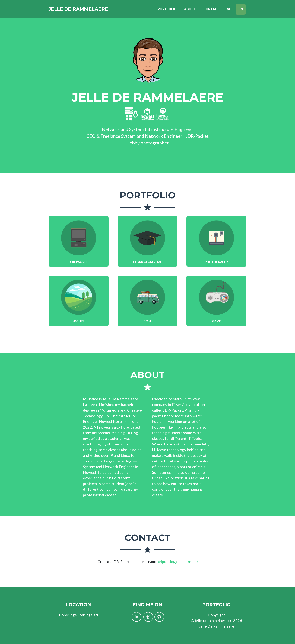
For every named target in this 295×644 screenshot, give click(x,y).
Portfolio (167, 10)
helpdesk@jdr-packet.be (177, 561)
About (190, 10)
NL (229, 10)
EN (241, 10)
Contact (211, 10)
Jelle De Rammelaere (81, 10)
